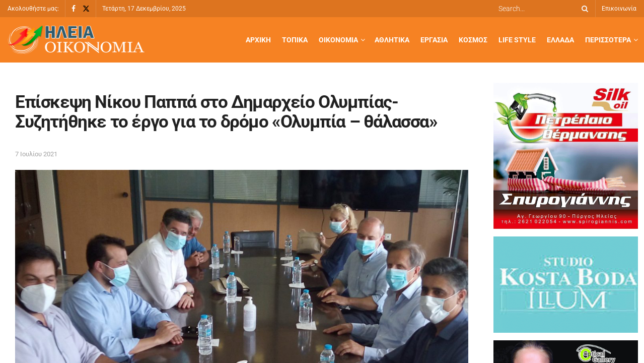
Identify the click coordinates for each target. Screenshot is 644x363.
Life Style (517, 40)
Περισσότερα (608, 40)
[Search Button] (583, 9)
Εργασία (434, 40)
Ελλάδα (560, 40)
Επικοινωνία (619, 9)
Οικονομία (338, 40)
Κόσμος (473, 40)
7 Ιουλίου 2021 (36, 154)
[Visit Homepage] (76, 40)
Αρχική (258, 40)
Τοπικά (295, 40)
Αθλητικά (392, 40)
